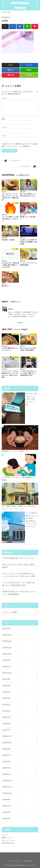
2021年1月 (6, 730)
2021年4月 (6, 711)
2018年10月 (7, 793)
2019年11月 (7, 736)
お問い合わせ (28, 861)
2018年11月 (7, 787)
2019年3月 (6, 762)
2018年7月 (6, 806)
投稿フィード (7, 838)
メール (4, 127)
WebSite (20, 323)
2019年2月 (6, 768)
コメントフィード (9, 840)
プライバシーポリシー (15, 861)
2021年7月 (6, 692)
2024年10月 (7, 635)
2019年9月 (6, 749)
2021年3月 (6, 717)
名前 (4, 119)
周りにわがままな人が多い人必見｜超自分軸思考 (18, 566)
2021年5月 (6, 705)
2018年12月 (7, 781)
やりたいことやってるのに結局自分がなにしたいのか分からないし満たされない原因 (18, 575)
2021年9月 (6, 679)
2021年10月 (7, 673)
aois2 (11, 309)
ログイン (5, 835)
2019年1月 (6, 774)
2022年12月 (7, 648)
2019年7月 (6, 755)
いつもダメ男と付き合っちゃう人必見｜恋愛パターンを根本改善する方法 (18, 584)
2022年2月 (6, 660)
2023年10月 (7, 641)
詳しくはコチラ (30, 316)
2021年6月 (6, 698)
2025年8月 (6, 629)
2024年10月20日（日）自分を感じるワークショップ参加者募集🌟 (19, 593)
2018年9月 (6, 800)
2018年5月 (6, 819)
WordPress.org (8, 843)
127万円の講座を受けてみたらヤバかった (18, 558)
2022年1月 (6, 667)
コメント (5, 98)
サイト (4, 136)
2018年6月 (6, 812)
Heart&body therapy (20, 5)
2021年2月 (6, 724)
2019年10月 (7, 743)
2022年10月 (7, 654)
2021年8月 (6, 686)
